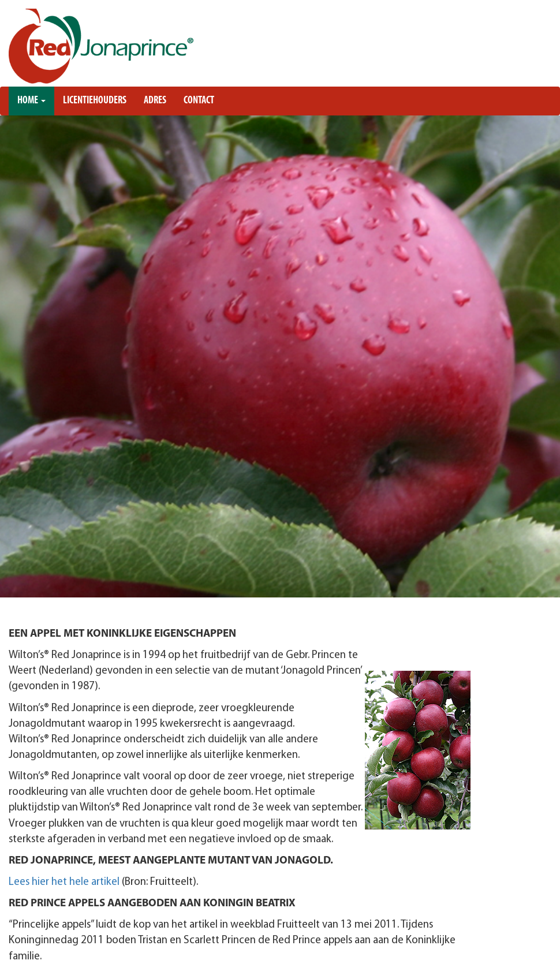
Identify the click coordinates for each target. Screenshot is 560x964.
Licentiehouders (95, 101)
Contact (199, 101)
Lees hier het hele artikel (65, 882)
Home (31, 101)
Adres (155, 101)
